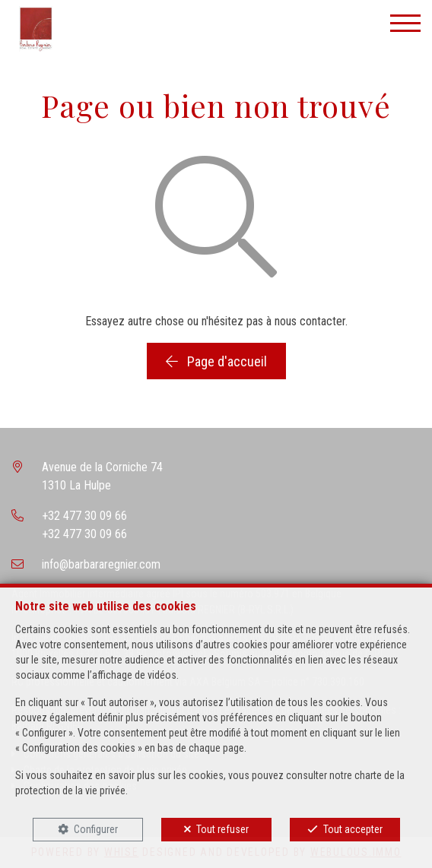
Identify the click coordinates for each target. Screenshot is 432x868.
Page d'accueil (216, 361)
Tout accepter (353, 829)
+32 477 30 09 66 (84, 516)
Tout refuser (222, 829)
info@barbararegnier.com (101, 564)
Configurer (96, 829)
